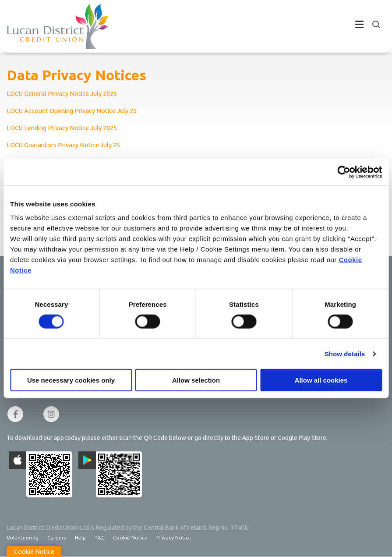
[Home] (51, 26)
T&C (100, 537)
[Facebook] (18, 414)
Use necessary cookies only (71, 380)
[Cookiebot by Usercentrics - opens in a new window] (344, 172)
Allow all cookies (321, 380)
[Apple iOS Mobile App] (41, 474)
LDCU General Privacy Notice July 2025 (64, 94)
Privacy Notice (175, 537)
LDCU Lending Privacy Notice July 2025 (64, 128)
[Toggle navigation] (247, 26)
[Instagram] (53, 414)
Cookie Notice (131, 537)
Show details (345, 353)
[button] (376, 25)
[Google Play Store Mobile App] (110, 474)
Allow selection (196, 380)
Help (80, 537)
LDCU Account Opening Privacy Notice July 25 (74, 111)
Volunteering (23, 537)
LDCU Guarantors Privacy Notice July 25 (65, 145)
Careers (57, 537)
